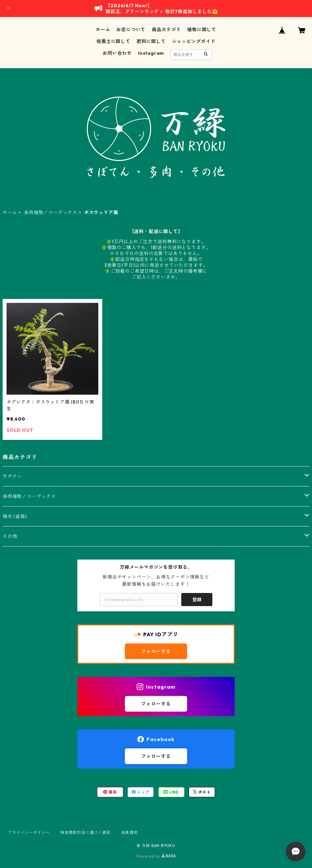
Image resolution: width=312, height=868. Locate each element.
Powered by (156, 856)
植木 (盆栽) (15, 516)
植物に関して (202, 30)
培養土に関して (113, 41)
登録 (197, 600)
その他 (10, 536)
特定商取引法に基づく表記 (86, 832)
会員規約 (130, 832)
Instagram (151, 53)
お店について (131, 30)
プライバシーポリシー (29, 832)
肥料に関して (151, 41)
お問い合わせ (117, 53)
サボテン (12, 476)
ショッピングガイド (194, 41)
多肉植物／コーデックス (51, 212)
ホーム (103, 30)
